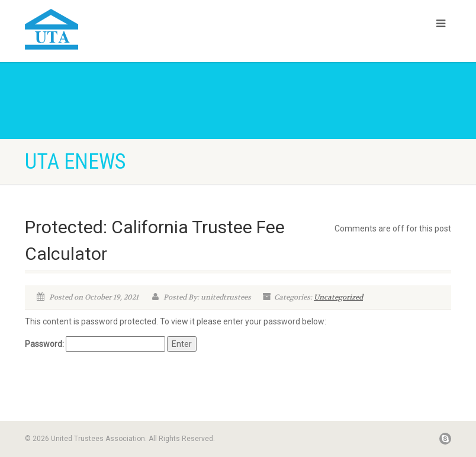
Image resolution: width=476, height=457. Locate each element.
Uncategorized (338, 297)
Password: (95, 344)
